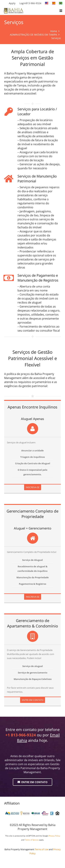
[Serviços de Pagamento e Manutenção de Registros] (11, 278)
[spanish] (54, 3)
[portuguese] (61, 3)
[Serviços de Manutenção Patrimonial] (11, 179)
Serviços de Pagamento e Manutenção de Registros (38, 278)
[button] (61, 11)
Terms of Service (32, 840)
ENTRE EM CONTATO (33, 700)
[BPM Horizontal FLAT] (14, 11)
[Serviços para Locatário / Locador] (11, 112)
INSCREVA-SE (33, 487)
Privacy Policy (54, 836)
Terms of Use (42, 849)
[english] (47, 3)
